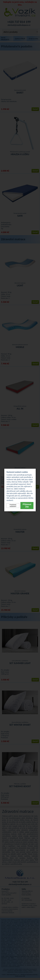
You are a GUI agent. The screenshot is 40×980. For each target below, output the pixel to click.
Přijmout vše (27, 506)
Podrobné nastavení (13, 506)
